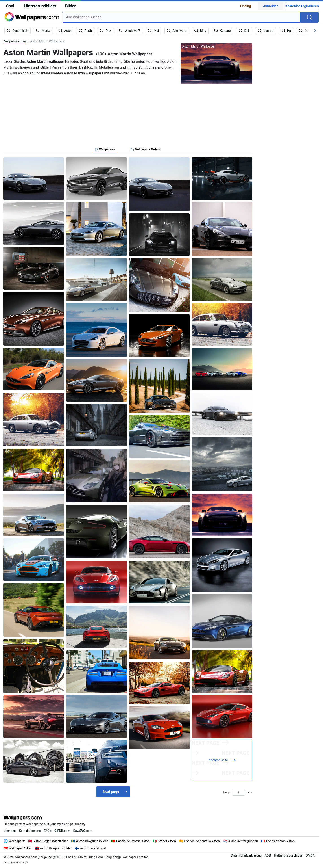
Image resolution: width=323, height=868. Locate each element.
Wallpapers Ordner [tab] (146, 149)
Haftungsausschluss (288, 855)
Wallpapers (16, 841)
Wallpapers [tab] (105, 149)
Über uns (10, 831)
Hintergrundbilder (40, 6)
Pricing (246, 6)
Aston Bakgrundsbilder (92, 841)
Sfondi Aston (167, 841)
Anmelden (271, 6)
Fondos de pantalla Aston (202, 841)
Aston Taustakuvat (93, 848)
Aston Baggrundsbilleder (51, 841)
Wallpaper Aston (20, 848)
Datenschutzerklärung (246, 855)
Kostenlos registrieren (302, 6)
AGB (268, 855)
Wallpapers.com (15, 41)
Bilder (70, 6)
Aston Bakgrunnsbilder (56, 848)
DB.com (62, 831)
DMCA (310, 855)
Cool (10, 6)
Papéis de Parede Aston (133, 841)
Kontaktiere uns (30, 831)
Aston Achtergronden (243, 841)
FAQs (47, 831)
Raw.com (83, 831)
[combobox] (181, 17)
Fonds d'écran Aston (280, 841)
